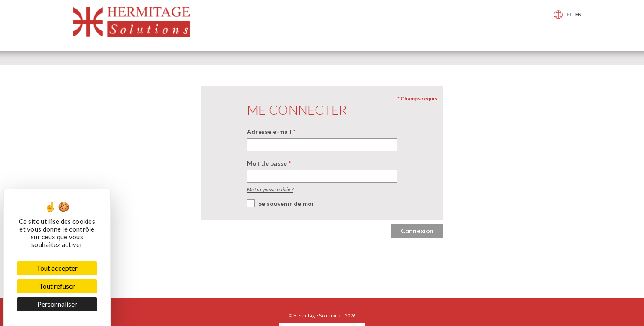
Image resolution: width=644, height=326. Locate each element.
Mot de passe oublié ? (270, 189)
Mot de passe (269, 163)
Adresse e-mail (271, 131)
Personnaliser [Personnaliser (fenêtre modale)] (57, 304)
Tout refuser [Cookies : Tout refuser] (57, 286)
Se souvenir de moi (286, 204)
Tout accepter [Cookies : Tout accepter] (57, 268)
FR (570, 14)
